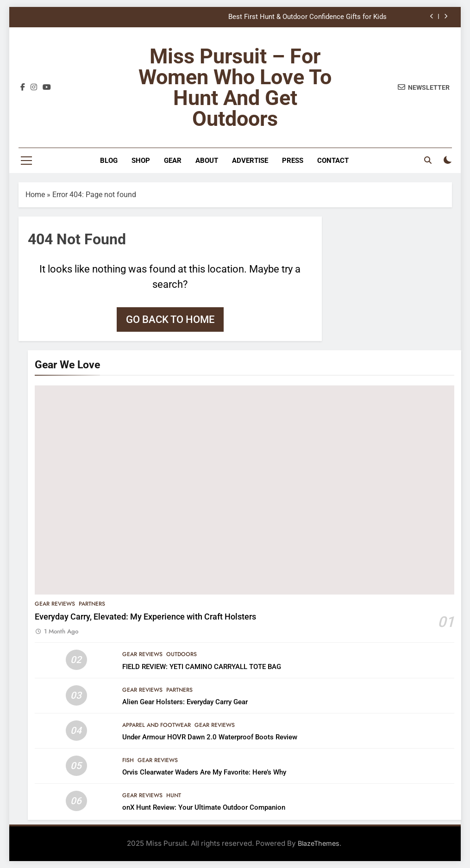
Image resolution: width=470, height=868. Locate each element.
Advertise (250, 161)
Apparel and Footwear (157, 725)
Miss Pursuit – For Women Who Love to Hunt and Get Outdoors (235, 87)
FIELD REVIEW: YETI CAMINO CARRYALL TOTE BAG (202, 667)
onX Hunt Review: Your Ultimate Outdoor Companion (204, 807)
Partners (92, 604)
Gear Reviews (55, 604)
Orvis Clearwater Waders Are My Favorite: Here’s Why (204, 772)
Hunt (174, 795)
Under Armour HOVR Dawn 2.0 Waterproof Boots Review (210, 737)
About (207, 161)
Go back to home (170, 319)
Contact (333, 161)
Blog (109, 161)
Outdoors (182, 654)
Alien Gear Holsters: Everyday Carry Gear (185, 702)
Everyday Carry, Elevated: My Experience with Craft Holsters (145, 617)
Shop (141, 161)
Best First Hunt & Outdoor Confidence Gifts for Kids (307, 17)
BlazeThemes (319, 843)
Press (293, 161)
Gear (173, 161)
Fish (128, 760)
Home (35, 195)
